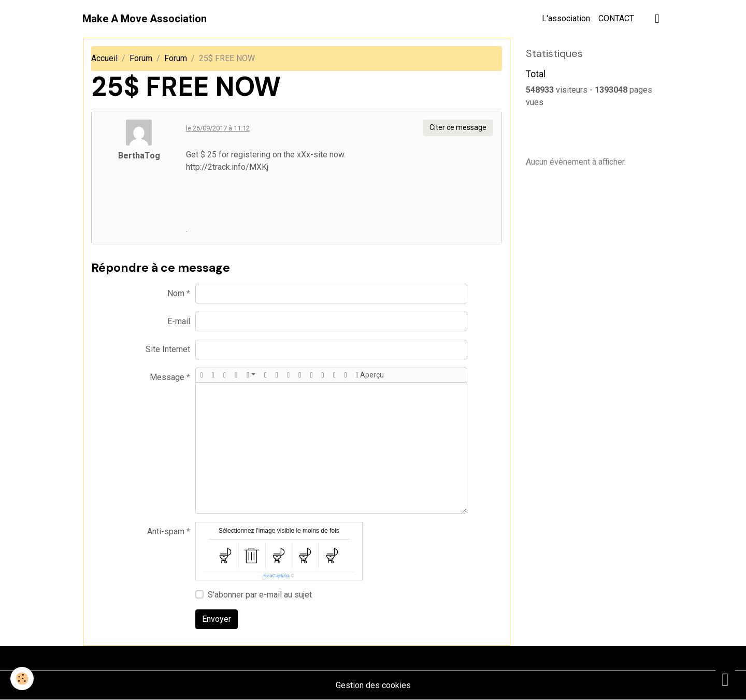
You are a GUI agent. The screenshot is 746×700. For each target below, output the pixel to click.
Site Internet (168, 349)
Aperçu (370, 375)
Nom (176, 293)
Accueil (104, 58)
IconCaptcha (276, 576)
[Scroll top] (725, 679)
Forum (141, 58)
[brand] (145, 19)
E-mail (179, 321)
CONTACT (616, 18)
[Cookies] (22, 679)
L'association (566, 18)
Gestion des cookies (373, 685)
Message (167, 377)
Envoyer (217, 619)
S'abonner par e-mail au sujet (260, 595)
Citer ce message (458, 127)
